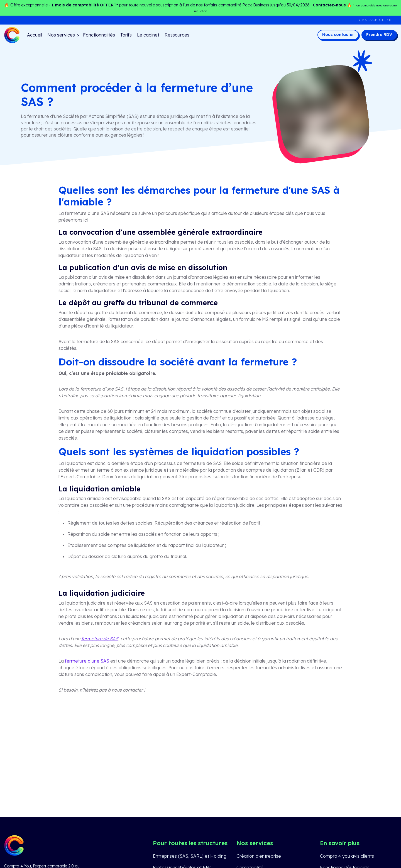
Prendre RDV (379, 35)
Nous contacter (338, 35)
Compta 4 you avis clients (347, 856)
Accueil (35, 35)
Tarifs (126, 35)
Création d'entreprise (259, 856)
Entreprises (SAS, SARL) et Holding (190, 856)
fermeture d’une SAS (87, 661)
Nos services (61, 35)
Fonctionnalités (99, 35)
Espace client (379, 20)
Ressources (177, 35)
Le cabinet (148, 35)
